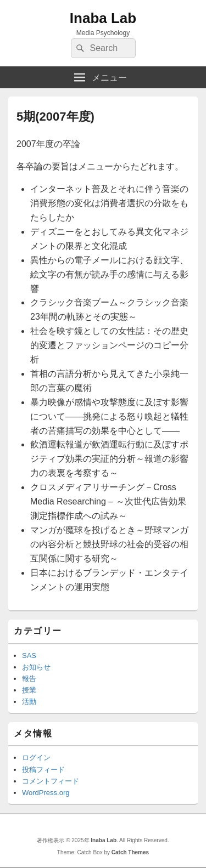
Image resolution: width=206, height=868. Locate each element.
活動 (29, 702)
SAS (29, 656)
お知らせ (36, 667)
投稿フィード (43, 770)
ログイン (36, 758)
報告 (29, 679)
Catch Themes (130, 852)
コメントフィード (51, 781)
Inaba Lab (103, 18)
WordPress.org (46, 793)
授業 (29, 690)
